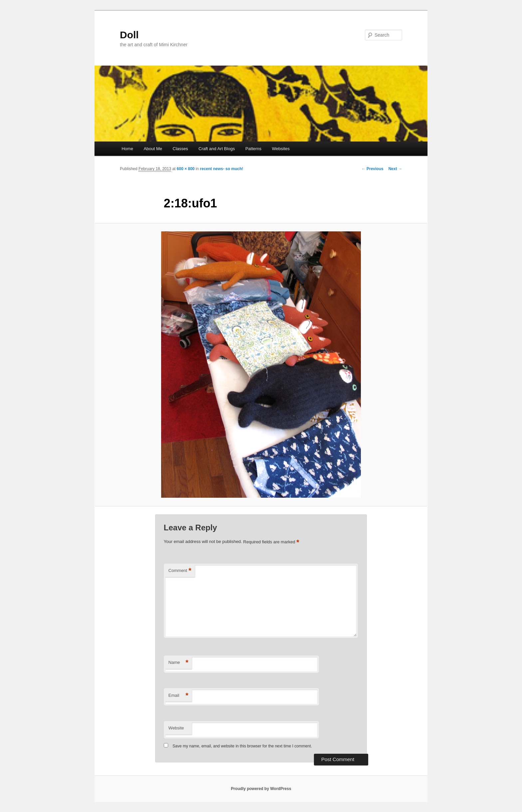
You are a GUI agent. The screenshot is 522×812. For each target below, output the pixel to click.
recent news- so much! (222, 169)
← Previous (373, 169)
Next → (395, 169)
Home (127, 149)
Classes (180, 149)
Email (178, 696)
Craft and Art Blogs (217, 149)
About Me (153, 149)
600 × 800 (186, 169)
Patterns (253, 149)
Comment (180, 571)
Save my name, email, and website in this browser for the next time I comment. (242, 746)
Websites (281, 149)
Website (176, 728)
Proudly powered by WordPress (261, 789)
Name (178, 663)
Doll (129, 35)
